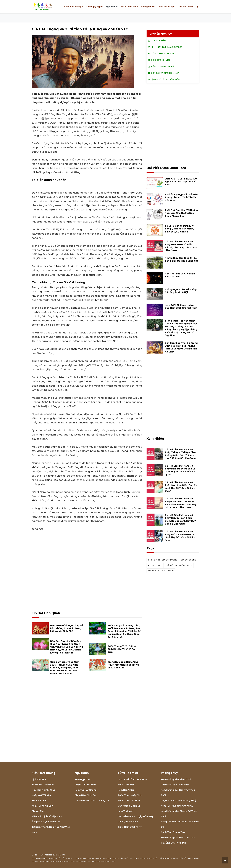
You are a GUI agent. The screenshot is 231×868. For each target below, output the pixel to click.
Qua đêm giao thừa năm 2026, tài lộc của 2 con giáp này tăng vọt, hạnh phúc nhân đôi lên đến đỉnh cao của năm (65, 668)
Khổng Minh (155, 565)
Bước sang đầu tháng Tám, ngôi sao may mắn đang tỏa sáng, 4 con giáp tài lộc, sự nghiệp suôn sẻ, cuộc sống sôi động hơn (124, 631)
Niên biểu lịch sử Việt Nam (47, 816)
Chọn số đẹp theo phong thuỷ (179, 801)
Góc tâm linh (184, 7)
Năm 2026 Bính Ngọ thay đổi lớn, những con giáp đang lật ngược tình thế (67, 628)
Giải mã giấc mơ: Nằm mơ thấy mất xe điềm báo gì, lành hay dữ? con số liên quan (180, 536)
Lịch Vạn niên (40, 779)
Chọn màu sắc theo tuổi (175, 785)
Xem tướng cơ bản (42, 806)
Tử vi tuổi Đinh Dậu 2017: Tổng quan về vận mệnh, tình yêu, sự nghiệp (180, 229)
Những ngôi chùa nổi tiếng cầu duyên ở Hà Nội (181, 291)
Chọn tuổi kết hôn (85, 785)
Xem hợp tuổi (82, 779)
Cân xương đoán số (129, 806)
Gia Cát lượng (188, 560)
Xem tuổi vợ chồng (86, 790)
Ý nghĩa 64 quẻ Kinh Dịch (46, 822)
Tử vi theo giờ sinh (129, 801)
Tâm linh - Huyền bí (43, 785)
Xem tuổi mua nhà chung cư (177, 806)
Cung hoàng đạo (166, 7)
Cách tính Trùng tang (174, 832)
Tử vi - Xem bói (128, 7)
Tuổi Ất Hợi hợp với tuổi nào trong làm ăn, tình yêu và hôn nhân (181, 197)
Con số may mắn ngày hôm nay (136, 816)
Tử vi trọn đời (126, 785)
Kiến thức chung (73, 7)
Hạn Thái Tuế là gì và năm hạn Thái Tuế (180, 275)
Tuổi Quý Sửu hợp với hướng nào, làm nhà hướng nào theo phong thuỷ (181, 213)
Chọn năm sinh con (86, 795)
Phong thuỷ (147, 7)
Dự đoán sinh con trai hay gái (92, 801)
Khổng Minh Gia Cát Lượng (163, 560)
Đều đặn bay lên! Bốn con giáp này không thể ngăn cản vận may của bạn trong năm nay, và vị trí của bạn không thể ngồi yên (66, 647)
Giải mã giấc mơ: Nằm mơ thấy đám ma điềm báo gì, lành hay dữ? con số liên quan (180, 470)
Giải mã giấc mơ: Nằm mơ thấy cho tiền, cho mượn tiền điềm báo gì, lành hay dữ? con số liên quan (181, 503)
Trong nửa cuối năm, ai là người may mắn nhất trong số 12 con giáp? (123, 665)
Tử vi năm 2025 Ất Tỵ (130, 827)
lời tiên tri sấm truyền (161, 571)
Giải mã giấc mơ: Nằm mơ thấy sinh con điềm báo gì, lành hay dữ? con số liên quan (181, 487)
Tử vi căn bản (40, 801)
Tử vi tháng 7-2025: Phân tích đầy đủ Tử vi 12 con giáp (122, 649)
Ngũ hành (111, 7)
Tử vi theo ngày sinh (130, 795)
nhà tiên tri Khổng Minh (178, 565)
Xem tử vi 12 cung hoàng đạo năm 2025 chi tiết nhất (181, 307)
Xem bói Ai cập (126, 790)
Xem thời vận (126, 811)
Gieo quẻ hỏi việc (128, 822)
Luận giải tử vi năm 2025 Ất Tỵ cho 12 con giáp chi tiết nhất (181, 182)
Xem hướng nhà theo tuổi (176, 779)
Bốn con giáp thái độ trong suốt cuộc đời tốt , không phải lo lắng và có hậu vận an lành (181, 347)
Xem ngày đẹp (93, 7)
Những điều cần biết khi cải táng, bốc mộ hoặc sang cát (181, 259)
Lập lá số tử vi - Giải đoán (133, 779)
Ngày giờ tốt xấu (41, 795)
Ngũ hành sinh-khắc (44, 790)
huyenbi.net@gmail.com (52, 855)
